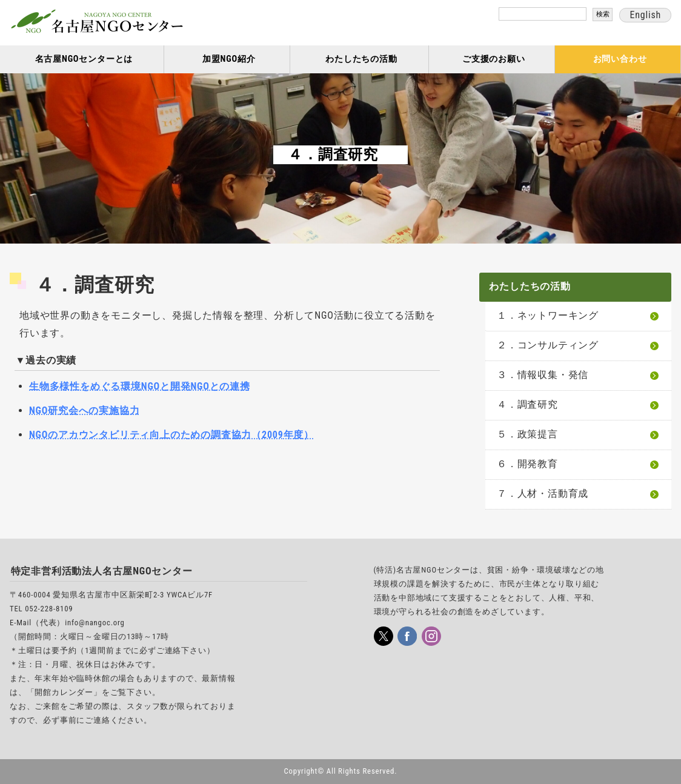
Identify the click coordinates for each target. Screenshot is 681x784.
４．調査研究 (527, 404)
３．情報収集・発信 (543, 375)
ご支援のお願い (494, 59)
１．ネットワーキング (548, 315)
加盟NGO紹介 (229, 59)
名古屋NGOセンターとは (84, 59)
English (645, 15)
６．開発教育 (527, 464)
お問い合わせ (620, 59)
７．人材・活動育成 (543, 493)
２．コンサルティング (548, 345)
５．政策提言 (527, 434)
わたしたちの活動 (361, 59)
